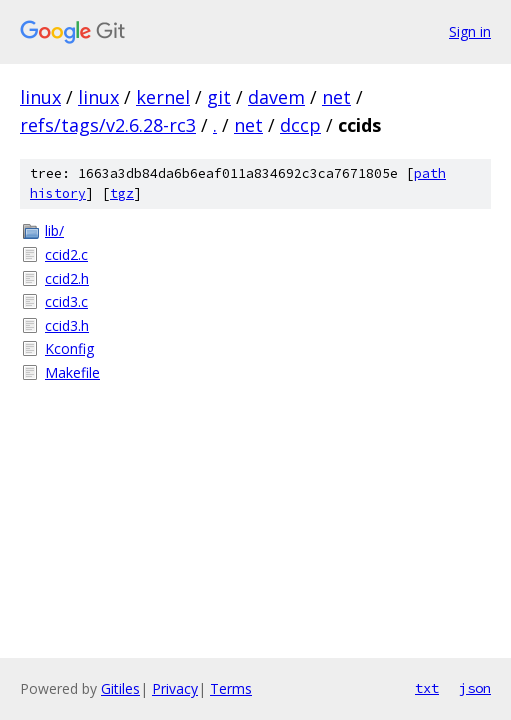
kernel (163, 97)
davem (276, 97)
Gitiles (120, 688)
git (219, 97)
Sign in (470, 31)
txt (427, 688)
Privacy (175, 688)
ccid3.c (66, 301)
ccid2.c (66, 254)
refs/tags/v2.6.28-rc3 (108, 125)
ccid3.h (67, 325)
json (475, 688)
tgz (122, 193)
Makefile (72, 372)
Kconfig (69, 348)
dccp (300, 125)
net (336, 97)
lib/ (54, 230)
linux (40, 97)
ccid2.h (67, 278)
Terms (231, 688)
